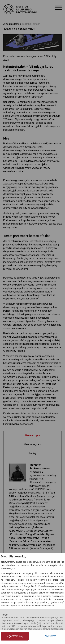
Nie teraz (50, 636)
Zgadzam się (15, 636)
